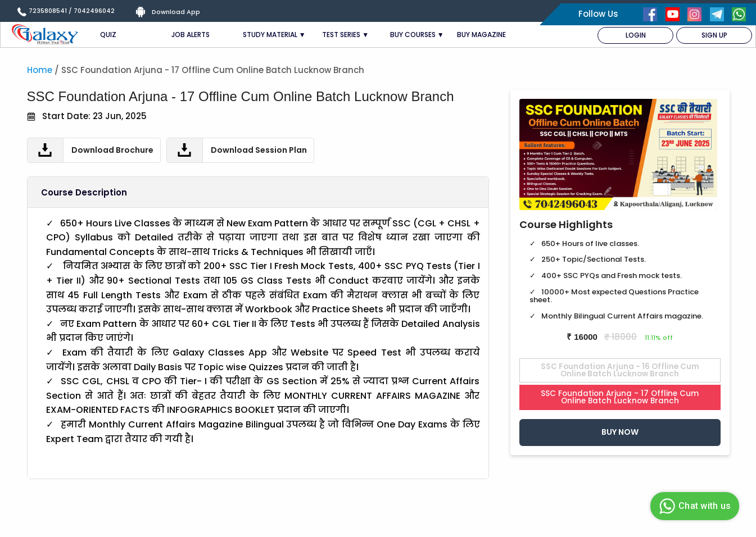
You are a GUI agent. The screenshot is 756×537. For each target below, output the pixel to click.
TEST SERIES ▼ (345, 35)
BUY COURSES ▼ (417, 35)
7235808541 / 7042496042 (72, 11)
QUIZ (108, 35)
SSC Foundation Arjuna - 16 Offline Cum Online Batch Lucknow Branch (620, 370)
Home (40, 70)
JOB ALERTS (191, 35)
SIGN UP (714, 35)
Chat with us (693, 506)
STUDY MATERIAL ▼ (274, 35)
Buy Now (620, 432)
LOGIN (636, 35)
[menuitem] (635, 35)
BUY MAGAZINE (481, 35)
